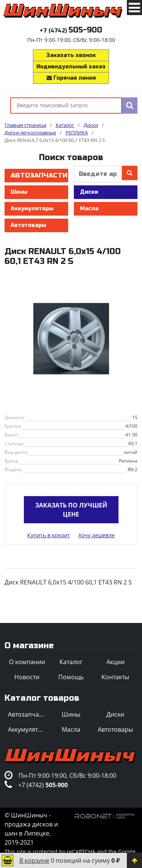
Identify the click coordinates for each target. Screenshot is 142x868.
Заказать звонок (71, 55)
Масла (89, 209)
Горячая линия (71, 78)
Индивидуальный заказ (71, 67)
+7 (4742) (71, 31)
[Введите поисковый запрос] (66, 106)
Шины (19, 192)
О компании (27, 662)
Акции (115, 662)
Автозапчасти (39, 175)
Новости (27, 677)
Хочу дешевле (97, 535)
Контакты (115, 677)
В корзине (34, 860)
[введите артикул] (98, 174)
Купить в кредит (49, 535)
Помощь (71, 677)
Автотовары (28, 225)
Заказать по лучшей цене (71, 510)
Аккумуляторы (32, 209)
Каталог (71, 662)
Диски (89, 192)
